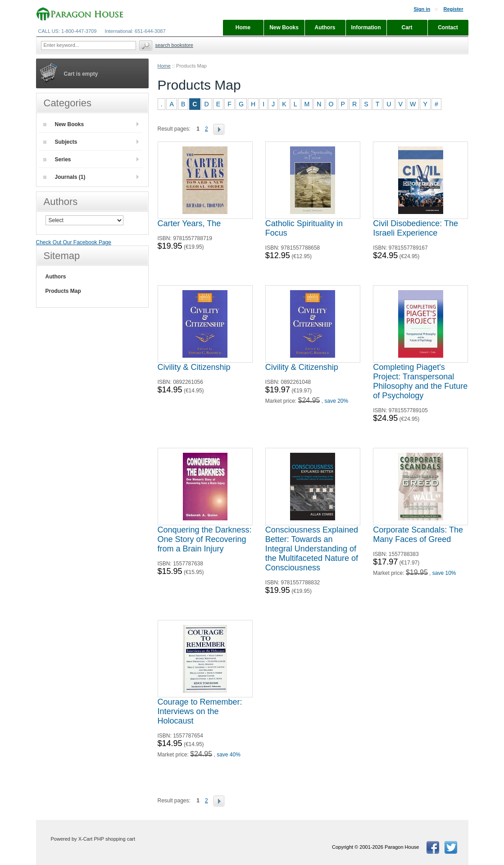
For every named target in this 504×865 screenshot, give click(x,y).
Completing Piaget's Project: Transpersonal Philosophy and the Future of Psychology (420, 381)
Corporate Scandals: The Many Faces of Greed (418, 535)
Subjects (60, 142)
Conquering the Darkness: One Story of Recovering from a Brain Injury (205, 539)
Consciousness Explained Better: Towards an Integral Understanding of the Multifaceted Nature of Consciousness (312, 549)
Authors (56, 277)
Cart (407, 27)
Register (453, 9)
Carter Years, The (189, 223)
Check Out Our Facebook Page (74, 242)
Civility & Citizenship (194, 367)
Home (164, 66)
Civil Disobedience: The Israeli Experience (415, 228)
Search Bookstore (174, 45)
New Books (64, 124)
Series (57, 159)
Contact (448, 27)
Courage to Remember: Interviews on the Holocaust (200, 711)
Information (366, 27)
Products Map (63, 291)
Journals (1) (64, 177)
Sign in (422, 9)
